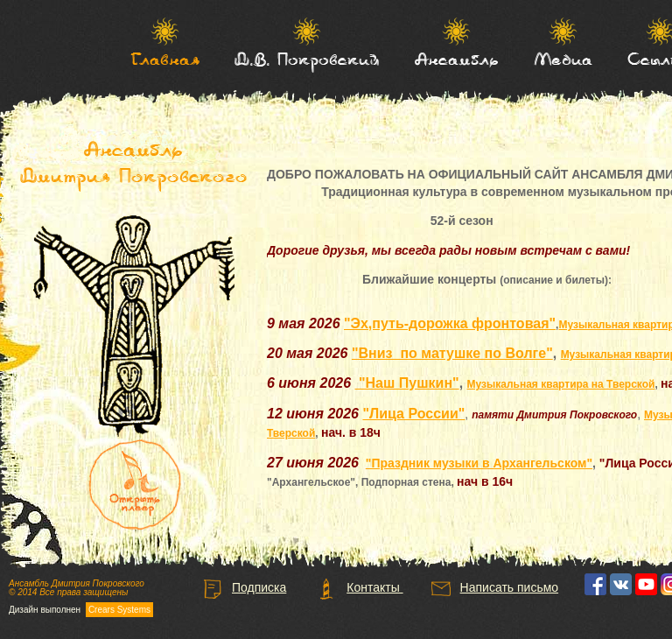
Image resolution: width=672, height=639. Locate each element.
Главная (165, 59)
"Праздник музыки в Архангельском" (479, 463)
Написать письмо (494, 587)
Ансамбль (457, 59)
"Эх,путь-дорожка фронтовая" (450, 323)
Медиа (563, 59)
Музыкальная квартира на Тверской (561, 384)
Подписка (244, 587)
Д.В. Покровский (307, 59)
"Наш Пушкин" (407, 383)
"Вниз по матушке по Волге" (452, 353)
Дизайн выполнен (81, 610)
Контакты (359, 587)
